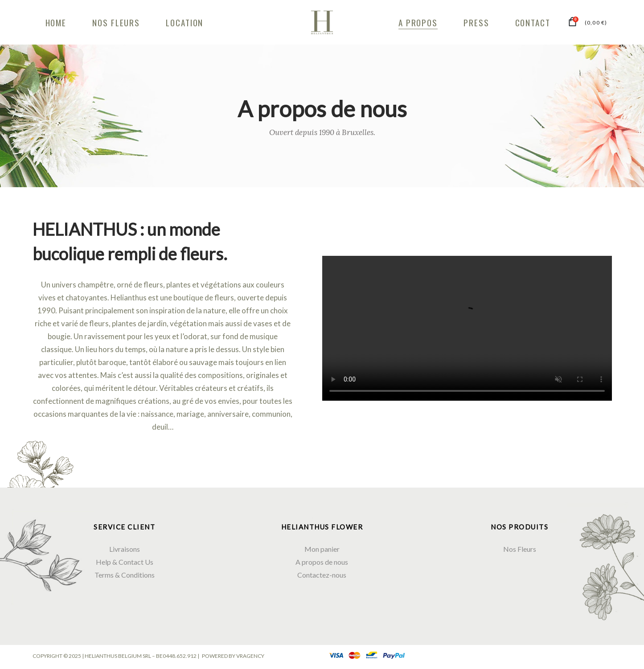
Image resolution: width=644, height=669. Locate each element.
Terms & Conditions (125, 575)
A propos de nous (322, 562)
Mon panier (322, 549)
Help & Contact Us (125, 562)
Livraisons (125, 549)
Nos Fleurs (520, 549)
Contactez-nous (322, 575)
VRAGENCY (250, 656)
